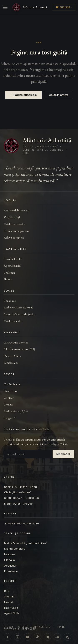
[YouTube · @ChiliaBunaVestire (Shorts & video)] (27, 637)
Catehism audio (13, 321)
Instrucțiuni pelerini (16, 342)
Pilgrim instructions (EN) (19, 349)
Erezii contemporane (16, 231)
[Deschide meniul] (5, 7)
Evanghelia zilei (13, 259)
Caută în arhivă (58, 95)
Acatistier (10, 566)
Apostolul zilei (12, 266)
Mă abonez (63, 454)
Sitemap (9, 596)
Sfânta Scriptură (15, 549)
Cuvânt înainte (12, 384)
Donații (8, 404)
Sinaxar (8, 279)
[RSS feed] (67, 637)
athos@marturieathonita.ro (22, 523)
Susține (64, 7)
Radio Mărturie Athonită (19, 307)
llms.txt (9, 602)
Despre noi (11, 391)
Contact (9, 398)
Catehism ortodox (15, 224)
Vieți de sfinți (12, 217)
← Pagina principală (24, 95)
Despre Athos (12, 356)
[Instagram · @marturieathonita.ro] (17, 637)
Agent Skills (12, 613)
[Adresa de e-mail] (28, 454)
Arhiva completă (14, 237)
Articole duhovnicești (17, 210)
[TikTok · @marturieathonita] (37, 637)
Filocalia (9, 560)
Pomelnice (11, 571)
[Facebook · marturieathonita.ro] (7, 637)
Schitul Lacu (11, 363)
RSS (7, 591)
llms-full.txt (11, 608)
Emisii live (10, 301)
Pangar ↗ (10, 418)
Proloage (9, 272)
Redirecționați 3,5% (16, 411)
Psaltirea (10, 554)
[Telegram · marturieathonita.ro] (47, 637)
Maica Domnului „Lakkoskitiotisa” (26, 543)
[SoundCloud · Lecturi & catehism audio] (57, 637)
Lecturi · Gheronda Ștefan (19, 314)
